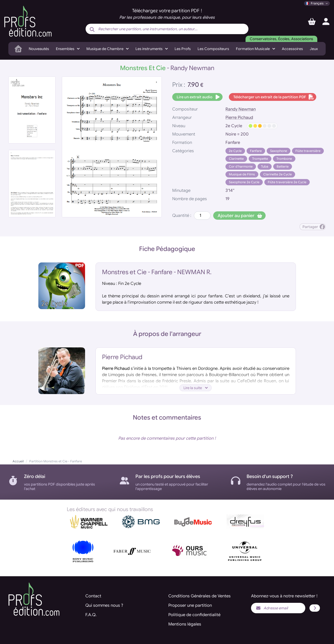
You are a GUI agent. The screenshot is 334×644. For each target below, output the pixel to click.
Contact (93, 596)
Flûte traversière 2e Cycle (287, 182)
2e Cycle (235, 151)
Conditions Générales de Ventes (199, 596)
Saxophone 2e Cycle (244, 182)
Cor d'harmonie (241, 166)
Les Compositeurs (213, 49)
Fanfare (256, 151)
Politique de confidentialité (194, 615)
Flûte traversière (308, 151)
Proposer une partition (190, 605)
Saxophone (279, 151)
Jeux (314, 49)
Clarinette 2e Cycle (278, 174)
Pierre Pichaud (239, 118)
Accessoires (292, 49)
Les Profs (183, 49)
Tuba (265, 166)
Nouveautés (39, 49)
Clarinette (236, 159)
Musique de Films (242, 174)
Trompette (260, 159)
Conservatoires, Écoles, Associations (281, 39)
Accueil (18, 461)
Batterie (283, 166)
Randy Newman (241, 109)
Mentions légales (185, 624)
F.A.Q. (91, 615)
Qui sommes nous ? (104, 605)
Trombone (284, 159)
